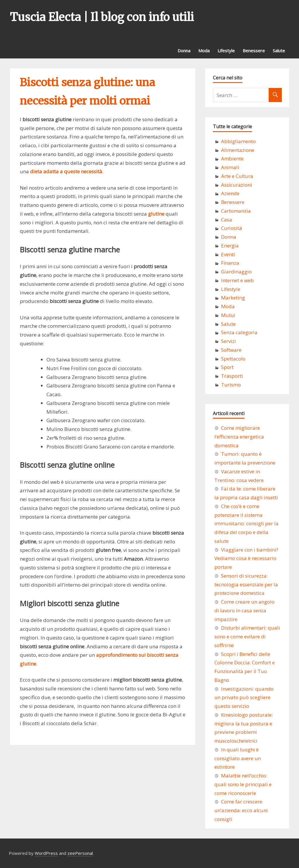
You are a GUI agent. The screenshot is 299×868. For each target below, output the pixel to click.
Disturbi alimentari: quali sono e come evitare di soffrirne (247, 636)
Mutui (228, 315)
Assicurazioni (237, 185)
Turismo (231, 385)
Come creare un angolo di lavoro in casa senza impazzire (244, 610)
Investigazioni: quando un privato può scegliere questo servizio (244, 698)
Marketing (233, 298)
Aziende (230, 193)
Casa (227, 220)
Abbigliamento (238, 141)
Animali (230, 167)
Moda (204, 51)
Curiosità (232, 228)
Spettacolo (233, 359)
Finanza (230, 263)
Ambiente (232, 158)
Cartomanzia (236, 211)
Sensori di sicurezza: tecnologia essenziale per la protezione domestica (246, 584)
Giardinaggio (236, 272)
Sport (227, 367)
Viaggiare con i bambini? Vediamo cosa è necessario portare (246, 558)
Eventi (228, 254)
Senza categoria (239, 332)
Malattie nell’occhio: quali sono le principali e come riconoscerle (243, 784)
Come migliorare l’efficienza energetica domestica (239, 437)
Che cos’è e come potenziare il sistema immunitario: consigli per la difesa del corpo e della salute (246, 524)
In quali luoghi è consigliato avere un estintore (238, 758)
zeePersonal (80, 853)
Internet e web (237, 280)
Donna (184, 51)
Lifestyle (226, 51)
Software (231, 350)
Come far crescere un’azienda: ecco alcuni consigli (241, 810)
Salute (279, 51)
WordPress (46, 853)
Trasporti (232, 376)
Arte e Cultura (237, 176)
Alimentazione (238, 150)
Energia (230, 246)
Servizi (228, 341)
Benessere (254, 51)
